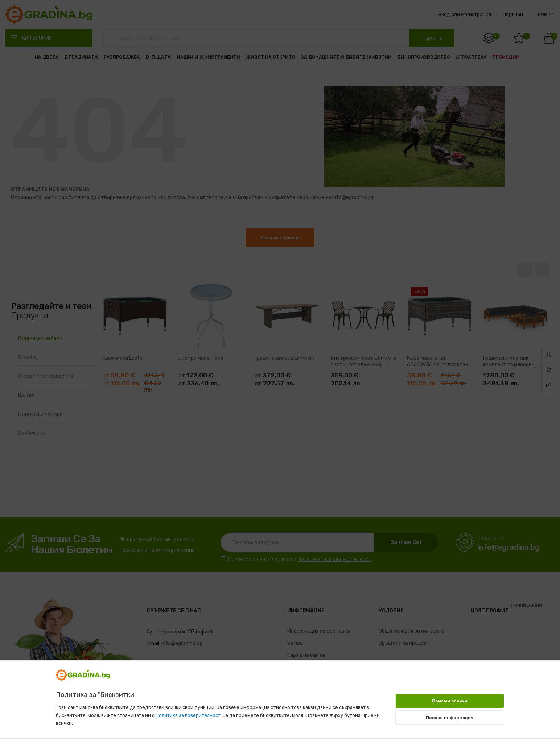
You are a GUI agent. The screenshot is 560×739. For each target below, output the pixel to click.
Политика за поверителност (188, 715)
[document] (280, 696)
